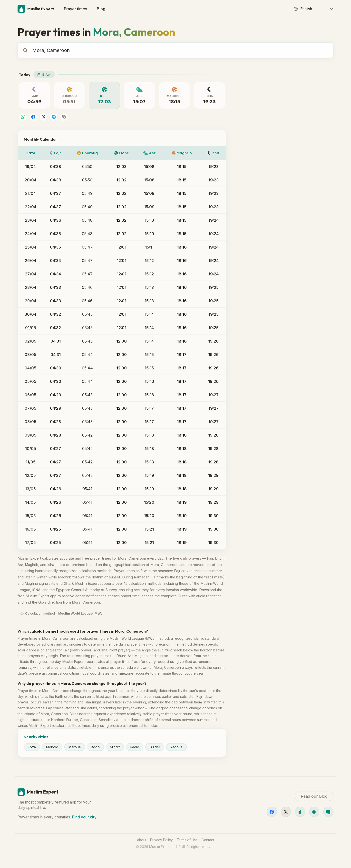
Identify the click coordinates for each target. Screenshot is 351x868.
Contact (208, 840)
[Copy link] (64, 117)
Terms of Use (187, 840)
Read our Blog (255, 233)
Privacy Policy (161, 840)
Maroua (75, 747)
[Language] (316, 9)
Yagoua (176, 747)
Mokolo (52, 747)
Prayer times (75, 9)
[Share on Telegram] (54, 117)
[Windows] (328, 812)
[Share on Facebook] (33, 117)
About (142, 840)
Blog (101, 9)
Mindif (115, 747)
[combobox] (180, 50)
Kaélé (135, 747)
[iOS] (300, 812)
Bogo (95, 747)
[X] (286, 812)
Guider (155, 747)
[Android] (314, 812)
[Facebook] (272, 812)
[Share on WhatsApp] (23, 117)
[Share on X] (43, 117)
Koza (32, 747)
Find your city (84, 817)
